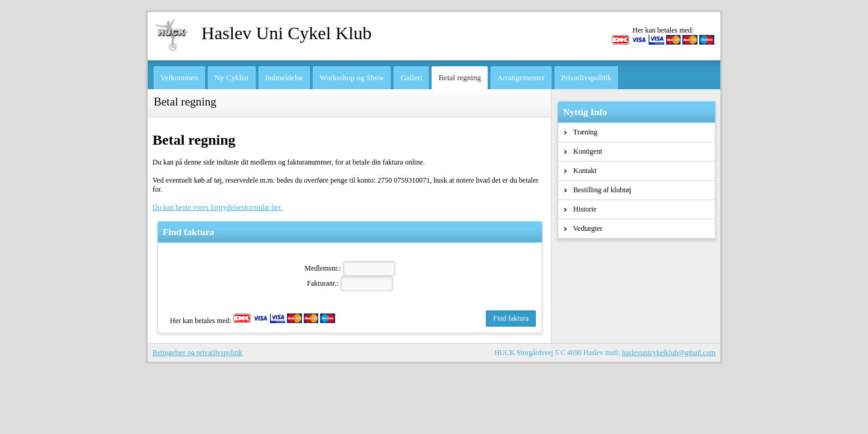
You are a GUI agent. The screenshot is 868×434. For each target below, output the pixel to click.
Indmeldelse (285, 77)
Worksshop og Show (352, 77)
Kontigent (583, 151)
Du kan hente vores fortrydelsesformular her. (217, 207)
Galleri (411, 77)
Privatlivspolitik (587, 77)
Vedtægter (583, 228)
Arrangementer (521, 77)
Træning (581, 132)
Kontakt (580, 171)
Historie (580, 209)
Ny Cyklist (232, 77)
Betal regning (459, 77)
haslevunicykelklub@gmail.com (669, 353)
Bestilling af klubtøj (598, 190)
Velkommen (179, 77)
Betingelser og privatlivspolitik (197, 353)
